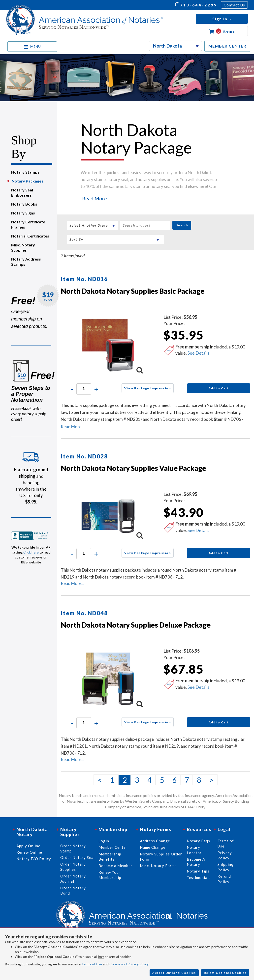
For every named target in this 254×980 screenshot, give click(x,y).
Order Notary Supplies (73, 867)
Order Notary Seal (78, 857)
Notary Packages (28, 181)
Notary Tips (198, 871)
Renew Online (29, 852)
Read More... (96, 198)
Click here (31, 552)
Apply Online (28, 846)
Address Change (155, 841)
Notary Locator (194, 850)
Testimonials (199, 877)
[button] (222, 19)
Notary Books (24, 204)
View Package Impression (148, 388)
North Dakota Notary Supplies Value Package (133, 468)
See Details (198, 353)
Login (104, 841)
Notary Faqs (198, 841)
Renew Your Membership (110, 875)
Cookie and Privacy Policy (129, 964)
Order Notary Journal (73, 879)
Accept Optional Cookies (174, 973)
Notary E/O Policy (34, 859)
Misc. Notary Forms (158, 866)
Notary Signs (23, 213)
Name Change (153, 847)
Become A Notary (196, 862)
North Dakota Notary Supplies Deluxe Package (136, 625)
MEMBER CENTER (227, 46)
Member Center (113, 847)
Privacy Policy (225, 855)
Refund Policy (224, 879)
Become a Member (115, 866)
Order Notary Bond (73, 890)
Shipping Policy (226, 867)
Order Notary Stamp (73, 848)
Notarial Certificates (30, 236)
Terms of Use (92, 964)
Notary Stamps (25, 172)
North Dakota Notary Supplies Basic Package (133, 291)
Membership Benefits (110, 857)
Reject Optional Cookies (225, 973)
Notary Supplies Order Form (161, 857)
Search (182, 225)
